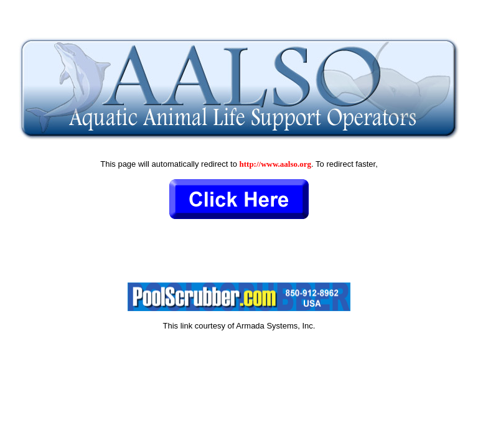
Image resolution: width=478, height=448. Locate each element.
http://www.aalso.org (276, 164)
